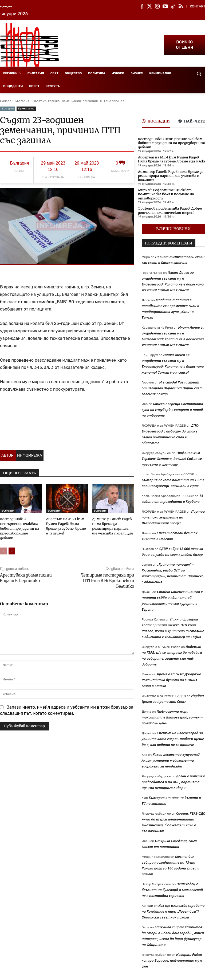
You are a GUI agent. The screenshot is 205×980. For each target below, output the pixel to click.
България (22, 101)
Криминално (26, 109)
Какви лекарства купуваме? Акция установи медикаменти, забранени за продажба (171, 758)
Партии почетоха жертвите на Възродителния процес (173, 515)
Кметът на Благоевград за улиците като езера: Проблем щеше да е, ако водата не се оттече (173, 737)
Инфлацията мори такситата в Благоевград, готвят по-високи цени (172, 715)
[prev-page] (3, 545)
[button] (199, 74)
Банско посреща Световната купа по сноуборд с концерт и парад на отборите (172, 407)
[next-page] (12, 545)
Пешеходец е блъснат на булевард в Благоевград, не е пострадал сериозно (173, 888)
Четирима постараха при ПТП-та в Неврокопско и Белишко (107, 575)
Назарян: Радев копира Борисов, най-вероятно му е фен (172, 958)
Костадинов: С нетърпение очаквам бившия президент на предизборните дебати (170, 143)
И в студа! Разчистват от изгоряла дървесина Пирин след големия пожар (172, 386)
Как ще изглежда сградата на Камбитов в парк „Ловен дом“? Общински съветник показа (173, 909)
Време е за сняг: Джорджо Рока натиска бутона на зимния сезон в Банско (172, 678)
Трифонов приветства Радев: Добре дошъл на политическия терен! (168, 208)
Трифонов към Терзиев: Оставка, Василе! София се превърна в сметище (172, 456)
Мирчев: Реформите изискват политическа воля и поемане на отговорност (164, 193)
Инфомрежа (30, 456)
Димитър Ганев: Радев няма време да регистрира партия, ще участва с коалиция (169, 175)
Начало (6, 101)
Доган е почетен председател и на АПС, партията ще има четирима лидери (173, 780)
